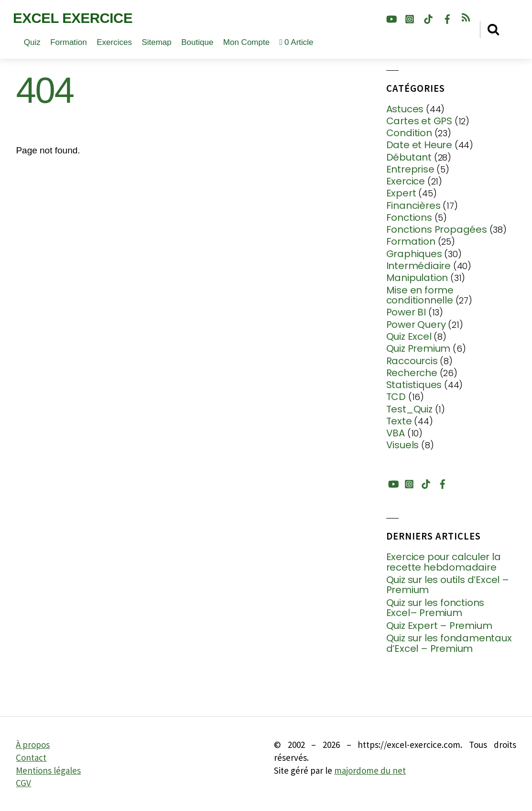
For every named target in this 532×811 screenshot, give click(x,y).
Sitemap (156, 42)
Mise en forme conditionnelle (420, 295)
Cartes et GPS (419, 121)
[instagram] (410, 17)
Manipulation (417, 278)
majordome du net (370, 770)
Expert (401, 193)
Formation (69, 42)
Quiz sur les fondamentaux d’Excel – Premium (449, 643)
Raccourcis (412, 361)
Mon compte (246, 42)
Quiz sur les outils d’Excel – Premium (448, 585)
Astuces (405, 109)
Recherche (412, 373)
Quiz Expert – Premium (439, 626)
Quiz (32, 42)
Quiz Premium (418, 348)
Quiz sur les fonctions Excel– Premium (435, 608)
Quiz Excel (409, 336)
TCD (396, 397)
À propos (33, 745)
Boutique (197, 42)
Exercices (114, 42)
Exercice (406, 181)
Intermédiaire (418, 266)
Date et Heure (419, 145)
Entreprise (410, 169)
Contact (31, 757)
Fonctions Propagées (437, 229)
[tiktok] (428, 17)
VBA (396, 433)
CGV (23, 783)
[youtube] (391, 17)
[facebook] (447, 17)
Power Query (416, 324)
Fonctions (409, 217)
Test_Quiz (409, 409)
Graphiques (414, 254)
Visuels (403, 445)
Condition (409, 133)
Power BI (406, 312)
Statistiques (414, 385)
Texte (399, 421)
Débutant (409, 157)
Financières (413, 205)
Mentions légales (48, 770)
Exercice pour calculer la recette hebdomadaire (444, 562)
